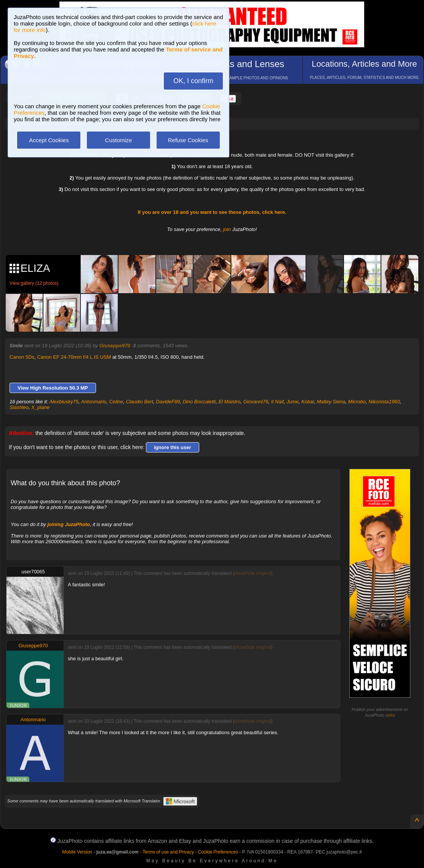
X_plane (40, 407)
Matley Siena (331, 402)
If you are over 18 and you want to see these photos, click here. (212, 212)
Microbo (357, 402)
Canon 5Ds (22, 357)
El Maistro (229, 402)
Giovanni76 (256, 402)
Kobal (308, 402)
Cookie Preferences (218, 852)
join (227, 229)
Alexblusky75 (64, 402)
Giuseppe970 (115, 346)
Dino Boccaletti (199, 402)
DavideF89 (168, 402)
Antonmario (94, 402)
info (390, 715)
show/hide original (253, 573)
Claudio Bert (140, 402)
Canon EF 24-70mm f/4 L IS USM (74, 357)
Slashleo (19, 407)
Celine (116, 402)
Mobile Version (77, 852)
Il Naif (277, 402)
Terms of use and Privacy (168, 852)
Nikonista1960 (384, 402)
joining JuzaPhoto (69, 524)
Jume (293, 402)
